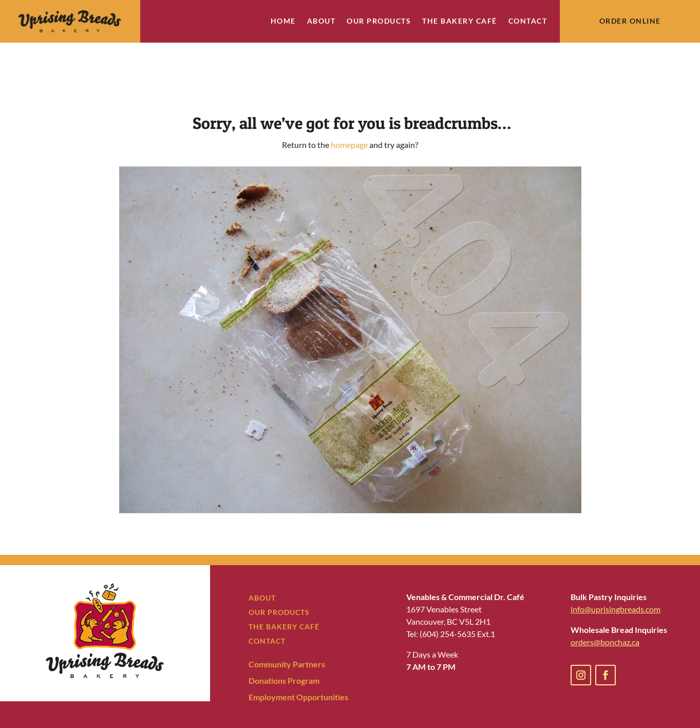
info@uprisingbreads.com (616, 580)
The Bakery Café (460, 21)
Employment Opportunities (298, 668)
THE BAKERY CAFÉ (284, 597)
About (321, 21)
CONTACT (267, 612)
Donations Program (284, 651)
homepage (349, 115)
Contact (528, 21)
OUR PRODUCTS (279, 583)
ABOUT (262, 568)
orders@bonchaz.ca (605, 613)
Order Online (630, 21)
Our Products (379, 21)
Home (283, 21)
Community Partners (287, 635)
